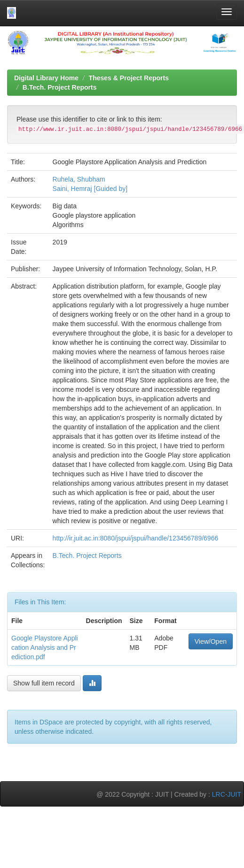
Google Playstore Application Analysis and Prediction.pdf (45, 647)
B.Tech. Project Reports (60, 87)
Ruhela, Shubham (79, 179)
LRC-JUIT (227, 794)
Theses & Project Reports (129, 78)
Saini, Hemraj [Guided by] (90, 189)
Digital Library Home (46, 78)
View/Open (211, 641)
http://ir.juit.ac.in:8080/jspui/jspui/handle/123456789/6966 (136, 538)
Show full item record (44, 683)
